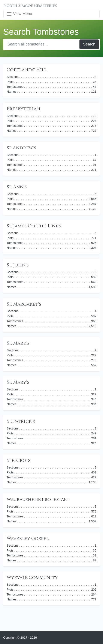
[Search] (42, 44)
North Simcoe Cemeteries (30, 6)
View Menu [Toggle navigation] (19, 14)
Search (89, 44)
